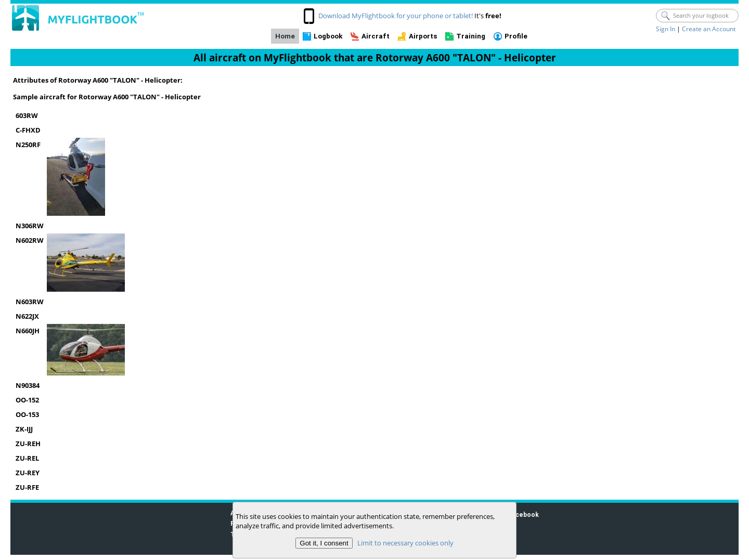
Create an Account (709, 29)
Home (285, 36)
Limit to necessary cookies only (405, 543)
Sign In (666, 29)
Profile (516, 36)
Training (471, 36)
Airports (423, 36)
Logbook (328, 36)
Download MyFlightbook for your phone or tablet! (396, 16)
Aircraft (376, 36)
